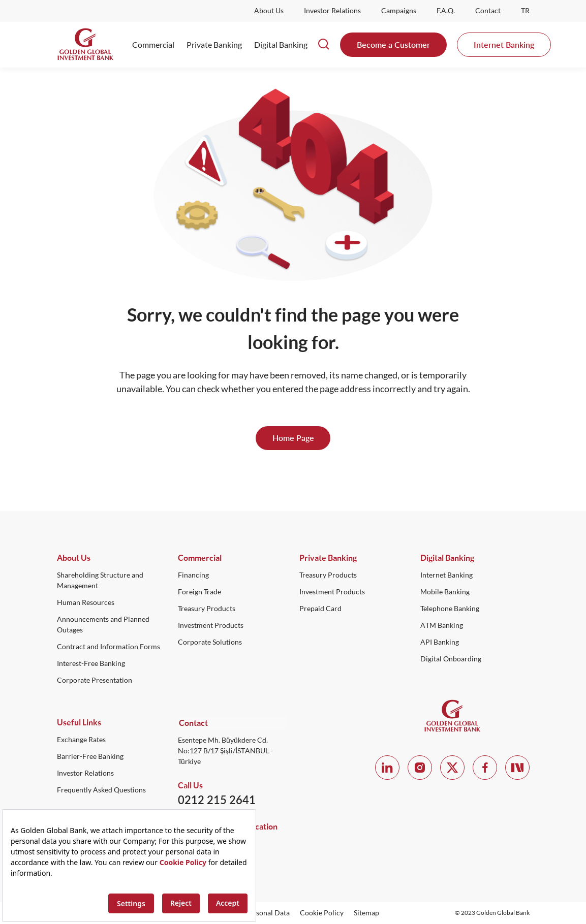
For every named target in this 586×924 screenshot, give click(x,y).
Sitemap (366, 913)
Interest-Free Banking (91, 664)
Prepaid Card (320, 609)
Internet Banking (504, 44)
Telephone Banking (450, 609)
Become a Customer (393, 44)
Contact (488, 11)
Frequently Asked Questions (101, 790)
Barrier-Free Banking (90, 757)
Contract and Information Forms (109, 647)
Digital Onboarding (451, 659)
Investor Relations (332, 11)
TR (525, 11)
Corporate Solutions (210, 643)
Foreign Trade (199, 592)
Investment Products (211, 626)
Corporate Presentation (95, 681)
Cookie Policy (322, 913)
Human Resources (86, 603)
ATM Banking (442, 626)
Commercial (153, 45)
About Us (269, 11)
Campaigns (399, 11)
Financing (193, 576)
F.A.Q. (446, 11)
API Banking (440, 643)
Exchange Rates (81, 740)
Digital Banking (281, 45)
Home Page (293, 438)
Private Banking (214, 45)
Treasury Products (207, 609)
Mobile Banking (445, 592)
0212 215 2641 (217, 800)
